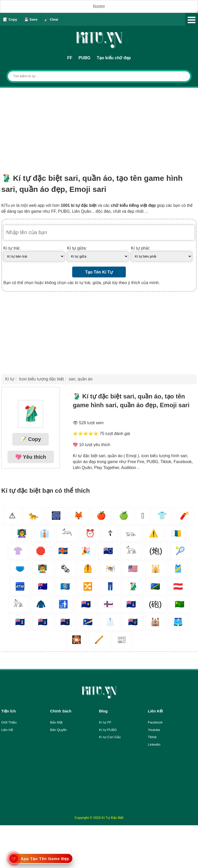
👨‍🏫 (42, 569)
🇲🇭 (88, 622)
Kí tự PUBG (108, 730)
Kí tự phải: (141, 248)
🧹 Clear (51, 19)
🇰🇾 (131, 604)
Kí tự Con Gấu (110, 737)
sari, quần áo (81, 379)
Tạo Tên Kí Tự (99, 272)
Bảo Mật (56, 722)
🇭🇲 (43, 586)
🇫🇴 (108, 604)
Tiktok (152, 737)
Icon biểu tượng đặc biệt (41, 379)
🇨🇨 (180, 604)
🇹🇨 (86, 604)
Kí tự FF (105, 722)
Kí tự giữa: (77, 248)
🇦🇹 (178, 586)
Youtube (154, 730)
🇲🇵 (65, 586)
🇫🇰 (20, 622)
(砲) (155, 604)
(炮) (156, 551)
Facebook (155, 722)
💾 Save (31, 19)
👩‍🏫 (22, 533)
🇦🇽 (63, 551)
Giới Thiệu (9, 722)
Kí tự (10, 379)
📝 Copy (10, 19)
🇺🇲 (133, 569)
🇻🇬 (43, 622)
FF (70, 58)
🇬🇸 (65, 622)
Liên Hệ (7, 730)
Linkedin (154, 744)
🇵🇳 (133, 622)
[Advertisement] (99, 126)
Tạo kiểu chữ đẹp (114, 58)
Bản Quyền (59, 730)
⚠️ (154, 533)
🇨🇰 (108, 551)
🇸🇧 (155, 586)
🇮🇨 (176, 533)
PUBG (85, 58)
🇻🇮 (110, 569)
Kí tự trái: (12, 248)
